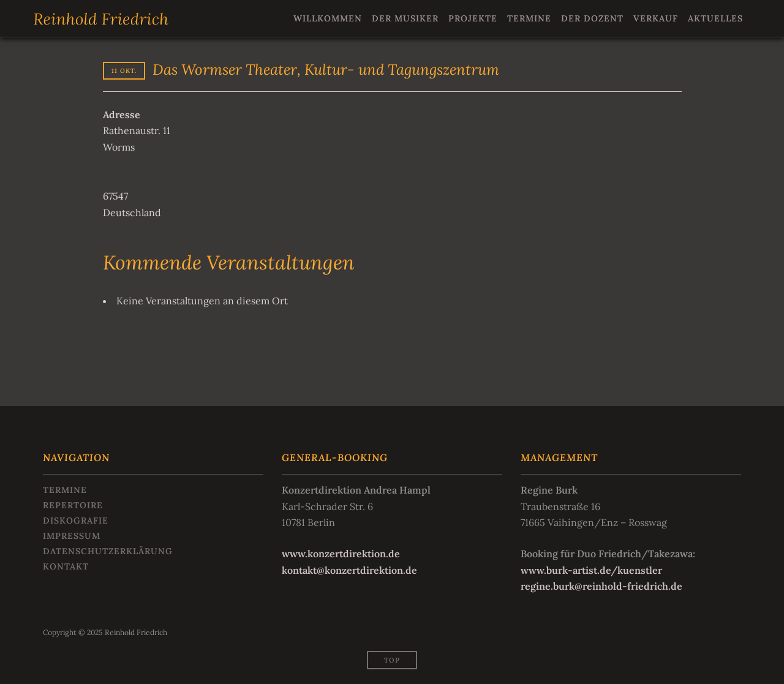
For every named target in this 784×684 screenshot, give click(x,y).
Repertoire (73, 505)
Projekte (473, 18)
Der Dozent (592, 18)
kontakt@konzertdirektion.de (349, 570)
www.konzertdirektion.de (341, 554)
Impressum (72, 536)
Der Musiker (405, 18)
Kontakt (66, 566)
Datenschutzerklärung (108, 551)
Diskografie (76, 521)
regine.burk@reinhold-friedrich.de (601, 586)
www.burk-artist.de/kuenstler (591, 570)
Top (392, 660)
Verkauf (656, 18)
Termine (529, 18)
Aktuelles (715, 18)
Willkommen (328, 18)
